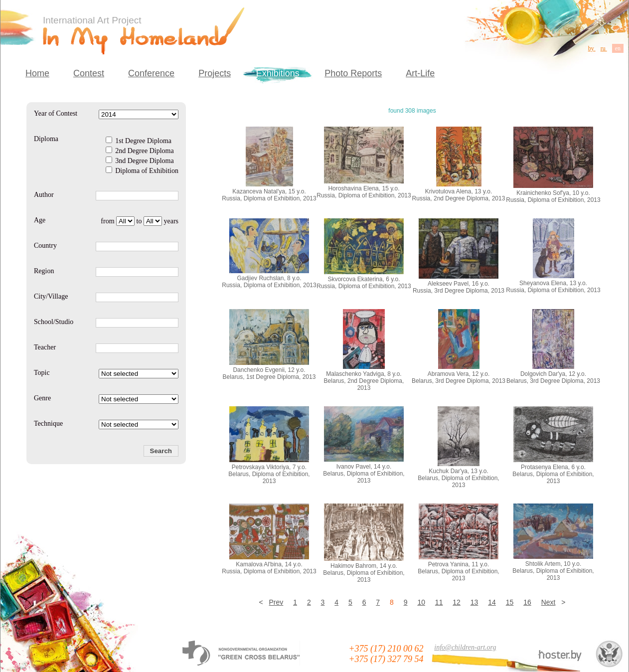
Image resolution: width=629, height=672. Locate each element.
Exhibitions (278, 73)
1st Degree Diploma (139, 141)
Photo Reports (353, 73)
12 (457, 602)
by (592, 48)
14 (492, 602)
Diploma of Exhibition (142, 171)
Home (37, 73)
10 (421, 602)
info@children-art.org (465, 647)
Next (549, 602)
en (618, 48)
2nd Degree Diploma (140, 151)
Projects (215, 73)
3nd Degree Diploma (140, 161)
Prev (276, 602)
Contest (89, 73)
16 (527, 602)
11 (439, 602)
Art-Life (420, 73)
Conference (151, 73)
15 (510, 602)
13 (474, 602)
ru (604, 48)
